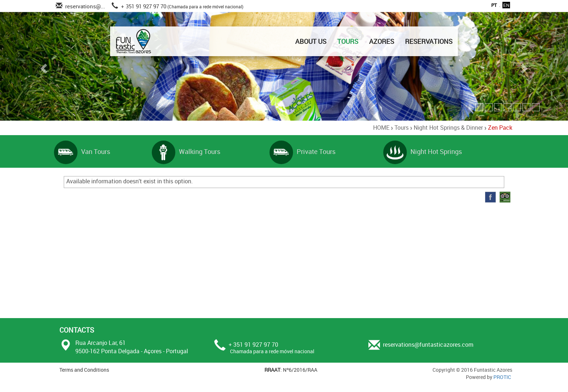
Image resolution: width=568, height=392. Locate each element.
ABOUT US (311, 41)
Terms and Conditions (84, 370)
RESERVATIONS (429, 41)
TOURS (348, 41)
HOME (381, 128)
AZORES (382, 41)
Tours (402, 128)
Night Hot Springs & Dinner (448, 128)
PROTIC (502, 377)
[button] (43, 66)
